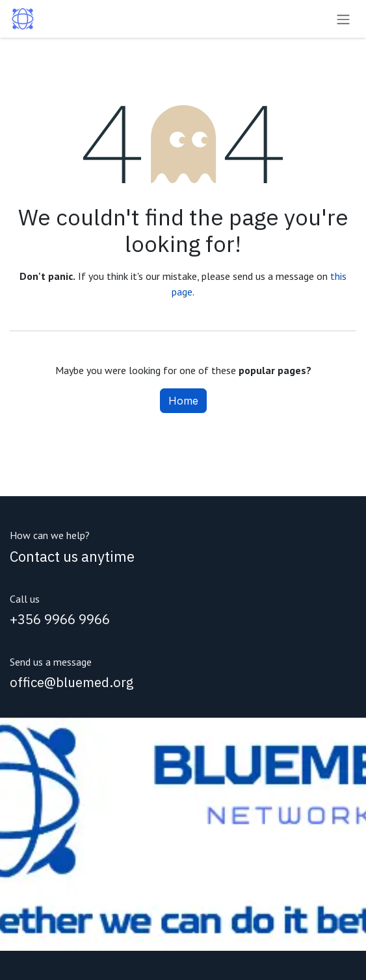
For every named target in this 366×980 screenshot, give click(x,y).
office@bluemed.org (72, 682)
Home (183, 401)
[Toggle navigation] (343, 19)
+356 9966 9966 (60, 619)
